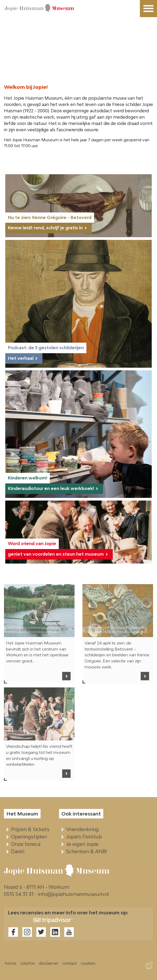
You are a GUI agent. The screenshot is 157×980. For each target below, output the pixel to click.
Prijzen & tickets (31, 829)
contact (70, 963)
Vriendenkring (84, 829)
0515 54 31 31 (19, 894)
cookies (88, 963)
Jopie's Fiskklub (85, 837)
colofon (28, 963)
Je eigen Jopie (84, 844)
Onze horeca (27, 844)
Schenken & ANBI (88, 851)
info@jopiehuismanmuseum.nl (73, 894)
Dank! (19, 851)
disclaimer (49, 963)
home (11, 963)
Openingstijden (30, 837)
